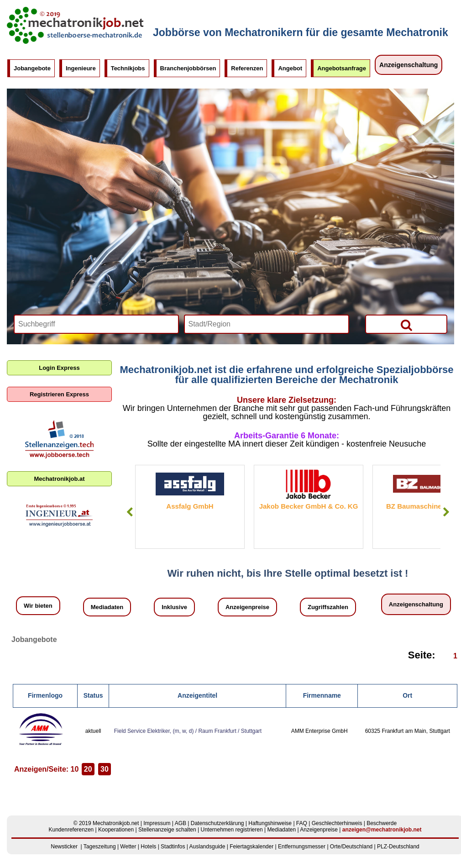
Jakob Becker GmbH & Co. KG (309, 506)
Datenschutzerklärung (217, 823)
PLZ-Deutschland (398, 847)
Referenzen (247, 68)
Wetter (128, 847)
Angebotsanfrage (342, 68)
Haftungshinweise (270, 823)
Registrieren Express (59, 394)
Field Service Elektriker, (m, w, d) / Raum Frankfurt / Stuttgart (188, 731)
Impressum (157, 823)
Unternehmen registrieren (232, 830)
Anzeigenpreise (247, 607)
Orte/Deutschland (351, 847)
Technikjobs (128, 68)
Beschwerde (382, 823)
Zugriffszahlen (328, 607)
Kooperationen (116, 830)
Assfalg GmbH (190, 506)
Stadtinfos (173, 847)
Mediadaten (107, 607)
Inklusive (174, 607)
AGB (181, 823)
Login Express (59, 368)
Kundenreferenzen (71, 830)
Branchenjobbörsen (188, 68)
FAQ (302, 823)
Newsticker (64, 847)
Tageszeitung (100, 847)
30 (105, 769)
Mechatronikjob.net (116, 823)
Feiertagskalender (251, 847)
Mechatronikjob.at (59, 479)
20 (88, 769)
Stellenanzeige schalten (167, 830)
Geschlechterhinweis (337, 823)
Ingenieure (81, 68)
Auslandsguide (207, 847)
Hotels (148, 847)
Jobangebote (32, 68)
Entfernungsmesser (302, 847)
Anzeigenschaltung (409, 65)
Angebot (290, 68)
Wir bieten (38, 606)
